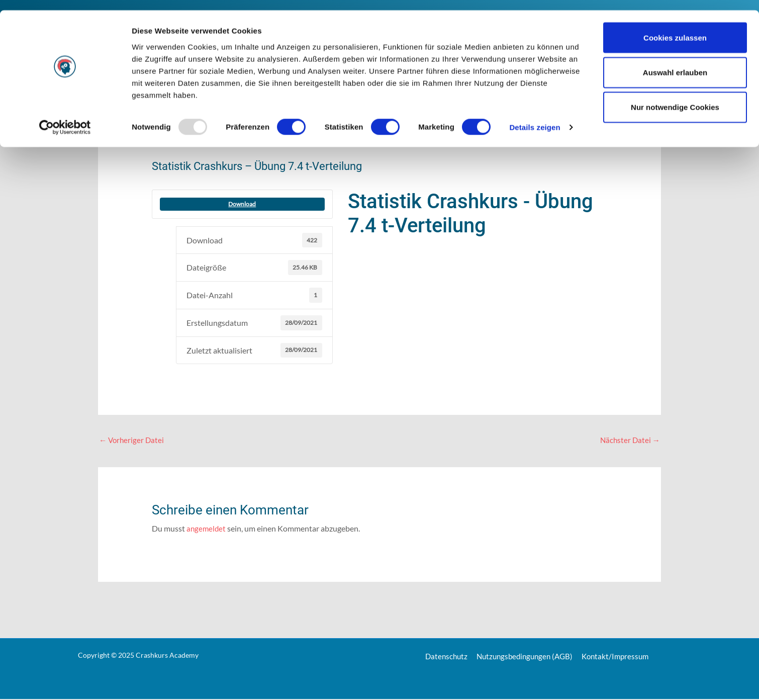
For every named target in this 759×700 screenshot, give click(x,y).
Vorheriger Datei (133, 440)
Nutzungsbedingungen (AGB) (524, 657)
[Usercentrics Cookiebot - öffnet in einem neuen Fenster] (65, 118)
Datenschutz (443, 657)
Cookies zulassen (675, 27)
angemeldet (207, 529)
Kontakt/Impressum (619, 657)
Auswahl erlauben (675, 62)
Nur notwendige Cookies (675, 97)
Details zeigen (535, 117)
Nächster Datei (629, 440)
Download (242, 204)
